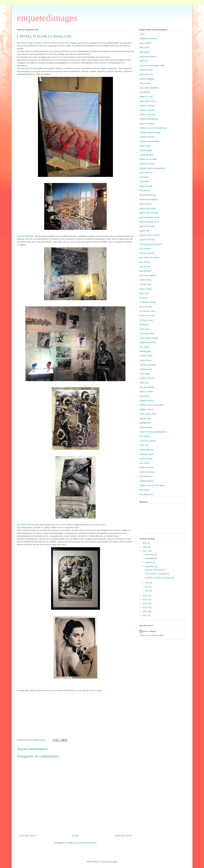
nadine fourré (146, 360)
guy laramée (145, 249)
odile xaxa (144, 383)
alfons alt (144, 61)
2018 (145, 547)
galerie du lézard (147, 226)
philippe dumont (147, 400)
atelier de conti (146, 97)
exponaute (144, 181)
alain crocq (144, 47)
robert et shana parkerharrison (153, 432)
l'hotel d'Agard (95, 690)
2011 (145, 615)
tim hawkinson (146, 476)
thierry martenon (147, 472)
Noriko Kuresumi (147, 378)
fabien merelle (146, 186)
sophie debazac (147, 450)
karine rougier (146, 289)
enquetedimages (47, 18)
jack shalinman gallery (149, 257)
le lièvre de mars (147, 316)
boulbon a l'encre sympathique (153, 128)
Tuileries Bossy (146, 481)
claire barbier (145, 146)
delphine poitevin (147, 164)
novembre (150, 558)
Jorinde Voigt (145, 284)
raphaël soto (145, 423)
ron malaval (145, 436)
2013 (145, 607)
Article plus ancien (124, 836)
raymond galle (146, 427)
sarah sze (144, 445)
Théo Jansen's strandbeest (157, 574)
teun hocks (144, 463)
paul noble (144, 396)
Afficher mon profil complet (152, 635)
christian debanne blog (150, 132)
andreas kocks (146, 70)
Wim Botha (144, 490)
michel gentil (145, 351)
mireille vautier (146, 356)
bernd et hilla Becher (149, 119)
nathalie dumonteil (148, 365)
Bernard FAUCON (25, 68)
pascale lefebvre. (147, 387)
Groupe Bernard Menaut (150, 244)
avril (147, 591)
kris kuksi (144, 298)
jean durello (145, 266)
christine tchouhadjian (149, 141)
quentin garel (145, 418)
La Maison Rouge (147, 302)
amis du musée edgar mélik (152, 65)
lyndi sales (144, 329)
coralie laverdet (146, 155)
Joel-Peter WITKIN (26, 525)
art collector (145, 92)
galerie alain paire (148, 208)
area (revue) (145, 83)
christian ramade (147, 137)
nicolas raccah (146, 369)
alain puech (145, 52)
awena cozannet (147, 110)
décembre (150, 554)
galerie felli (144, 231)
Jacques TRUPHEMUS (155, 570)
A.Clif (142, 34)
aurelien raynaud (147, 106)
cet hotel (65, 57)
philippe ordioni (146, 409)
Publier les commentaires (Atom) (82, 843)
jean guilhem (145, 271)
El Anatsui (144, 177)
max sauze (144, 347)
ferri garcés (145, 190)
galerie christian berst (149, 222)
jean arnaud (145, 262)
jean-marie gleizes (148, 275)
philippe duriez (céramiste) (151, 405)
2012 (145, 611)
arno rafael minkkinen (149, 88)
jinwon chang (145, 280)
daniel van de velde (148, 159)
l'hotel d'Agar (27, 43)
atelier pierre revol (148, 101)
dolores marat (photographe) (152, 168)
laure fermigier (146, 307)
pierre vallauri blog (148, 414)
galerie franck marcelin (150, 235)
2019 (145, 543)
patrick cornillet (146, 391)
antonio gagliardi (147, 79)
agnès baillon (146, 43)
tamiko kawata (146, 459)
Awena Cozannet (147, 114)
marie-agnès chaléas (149, 338)
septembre (150, 566)
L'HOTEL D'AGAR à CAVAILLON (159, 578)
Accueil (75, 836)
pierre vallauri (149, 631)
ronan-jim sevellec (148, 441)
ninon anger (145, 374)
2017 (145, 551)
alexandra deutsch (148, 56)
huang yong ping (147, 253)
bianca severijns (147, 124)
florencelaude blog (148, 195)
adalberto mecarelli (148, 39)
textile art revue (146, 467)
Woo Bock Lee (146, 494)
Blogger (114, 862)
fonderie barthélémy (148, 199)
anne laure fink (146, 74)
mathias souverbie (148, 342)
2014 (145, 604)
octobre (149, 562)
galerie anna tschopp (149, 213)
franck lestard (146, 204)
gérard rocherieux (147, 240)
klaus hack (144, 293)
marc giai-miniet (147, 333)
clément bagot (146, 150)
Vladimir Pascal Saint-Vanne (152, 485)
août (147, 583)
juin (147, 587)
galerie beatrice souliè (149, 217)
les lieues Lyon (146, 320)
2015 (145, 599)
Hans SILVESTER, (25, 236)
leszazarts (144, 324)
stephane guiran (147, 454)
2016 (145, 596)
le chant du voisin (147, 311)
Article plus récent (27, 836)
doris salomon (146, 173)
